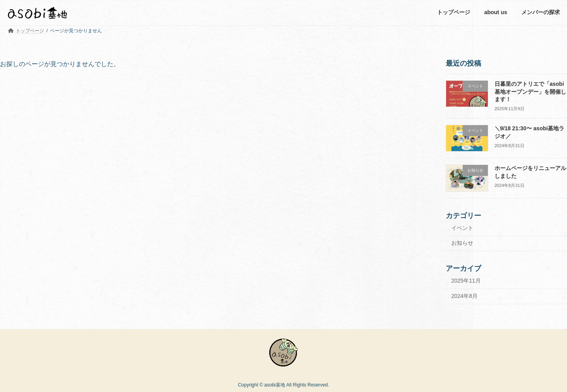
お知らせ (462, 243)
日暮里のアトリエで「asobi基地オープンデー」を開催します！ (530, 92)
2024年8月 (464, 296)
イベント (462, 227)
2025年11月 (466, 281)
